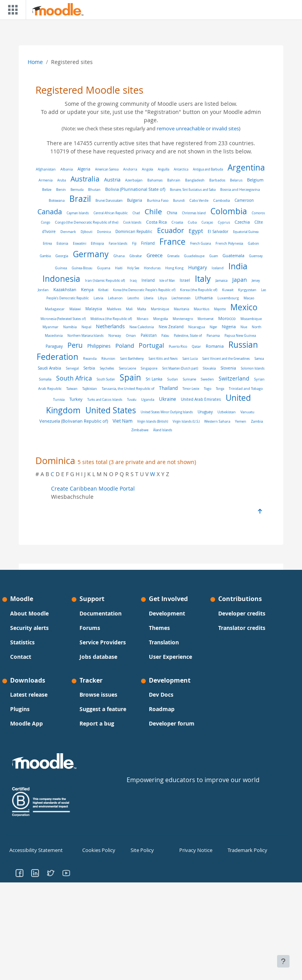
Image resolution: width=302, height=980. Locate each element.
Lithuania (204, 298)
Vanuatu (247, 412)
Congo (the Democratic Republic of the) (87, 222)
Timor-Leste (191, 389)
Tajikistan (90, 389)
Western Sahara (217, 421)
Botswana (57, 201)
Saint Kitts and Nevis (163, 358)
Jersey (256, 280)
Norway (115, 335)
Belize (47, 189)
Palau (165, 335)
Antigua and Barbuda (208, 169)
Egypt (196, 231)
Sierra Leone (127, 368)
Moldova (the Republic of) (111, 319)
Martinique (160, 309)
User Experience (170, 657)
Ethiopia (97, 243)
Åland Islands (163, 430)
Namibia (70, 327)
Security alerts (29, 628)
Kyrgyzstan (247, 290)
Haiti (119, 268)
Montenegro (183, 319)
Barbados (217, 180)
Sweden (207, 379)
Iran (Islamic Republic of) (105, 281)
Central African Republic (111, 213)
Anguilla (163, 169)
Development (167, 613)
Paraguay (54, 346)
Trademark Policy (246, 850)
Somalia (45, 379)
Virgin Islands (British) (153, 421)
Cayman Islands (78, 213)
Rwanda (90, 359)
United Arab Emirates (201, 399)
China (172, 213)
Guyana (104, 268)
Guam (214, 256)
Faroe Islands (118, 243)
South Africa (74, 378)
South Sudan (106, 379)
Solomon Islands (253, 368)
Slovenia (228, 368)
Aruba (62, 180)
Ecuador (170, 230)
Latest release (29, 695)
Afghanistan (46, 169)
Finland (148, 243)
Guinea (61, 268)
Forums (90, 628)
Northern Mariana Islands (86, 335)
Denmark (68, 232)
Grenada (173, 256)
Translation (164, 642)
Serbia (89, 368)
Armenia (46, 180)
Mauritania (181, 309)
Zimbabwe (140, 430)
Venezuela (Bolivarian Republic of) (74, 421)
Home (35, 62)
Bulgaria (135, 200)
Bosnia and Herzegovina (240, 190)
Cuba (192, 222)
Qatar (196, 346)
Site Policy (141, 850)
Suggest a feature (103, 709)
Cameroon (244, 200)
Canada (50, 212)
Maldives (114, 309)
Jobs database (98, 657)
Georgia (62, 256)
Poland (125, 345)
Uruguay (205, 412)
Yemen (241, 421)
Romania (215, 346)
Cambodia (222, 201)
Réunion (108, 359)
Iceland (218, 268)
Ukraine (168, 399)
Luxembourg (228, 298)
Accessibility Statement (34, 850)
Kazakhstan (65, 290)
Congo (46, 222)
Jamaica (222, 281)
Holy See (133, 268)
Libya (162, 298)
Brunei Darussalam (109, 200)
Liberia (148, 298)
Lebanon (115, 298)
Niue (244, 327)
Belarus (236, 180)
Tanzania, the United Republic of (128, 389)
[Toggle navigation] (11, 10)
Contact (21, 657)
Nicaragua (197, 327)
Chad (136, 213)
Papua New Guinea (240, 335)
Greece (155, 255)
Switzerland (234, 378)
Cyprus (224, 222)
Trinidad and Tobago (246, 389)
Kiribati (103, 290)
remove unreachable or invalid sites (198, 129)
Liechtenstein (181, 298)
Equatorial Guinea (246, 232)
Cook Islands (132, 222)
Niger (213, 327)
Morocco (227, 318)
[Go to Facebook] (19, 872)
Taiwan (72, 389)
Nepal (86, 327)
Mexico (244, 307)
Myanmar (50, 327)
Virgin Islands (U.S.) (186, 421)
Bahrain (174, 180)
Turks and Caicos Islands (105, 399)
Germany (91, 254)
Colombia (229, 211)
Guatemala (233, 256)
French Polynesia (229, 243)
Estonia (62, 243)
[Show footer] (283, 961)
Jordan (43, 290)
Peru (75, 345)
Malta (142, 309)
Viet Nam (123, 421)
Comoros (258, 213)
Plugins (20, 709)
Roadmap (162, 709)
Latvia (98, 298)
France (172, 242)
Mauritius (201, 309)
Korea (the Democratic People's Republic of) (144, 290)
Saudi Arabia (49, 368)
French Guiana (200, 243)
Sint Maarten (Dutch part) (180, 368)
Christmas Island (194, 213)
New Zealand (171, 327)
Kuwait (228, 290)
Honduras (152, 268)
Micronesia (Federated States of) (63, 319)
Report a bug (97, 723)
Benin (61, 190)
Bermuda (77, 189)
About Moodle (29, 613)
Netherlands (110, 326)
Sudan (173, 379)
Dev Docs (161, 695)
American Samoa (107, 169)
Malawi (75, 309)
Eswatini (79, 243)
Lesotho (133, 298)
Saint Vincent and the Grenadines (226, 358)
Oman (131, 336)
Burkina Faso (158, 201)
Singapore (149, 368)
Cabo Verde (199, 200)
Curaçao (207, 222)
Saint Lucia (190, 358)
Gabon (253, 243)
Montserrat (206, 319)
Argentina (246, 167)
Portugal (151, 346)
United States (111, 410)
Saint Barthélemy (132, 358)
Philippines (99, 346)
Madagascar (55, 309)
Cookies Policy (98, 850)
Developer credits (242, 613)
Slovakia (209, 368)
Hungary (198, 268)
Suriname (189, 379)
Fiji (134, 243)
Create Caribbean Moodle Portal (93, 488)
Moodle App (26, 723)
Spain (130, 377)
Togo (208, 389)
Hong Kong (174, 268)
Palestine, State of (188, 336)
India (238, 266)
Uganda (148, 399)
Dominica (104, 232)
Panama (213, 335)
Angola (147, 169)
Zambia (257, 422)
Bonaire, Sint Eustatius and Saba (193, 189)
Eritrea (47, 243)
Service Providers (103, 642)
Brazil (80, 199)
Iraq (133, 281)
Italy (203, 279)
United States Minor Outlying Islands (167, 412)
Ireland (148, 280)
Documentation (101, 613)
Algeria (84, 169)
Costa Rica (156, 222)
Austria (112, 180)
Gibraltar (136, 256)
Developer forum (172, 723)
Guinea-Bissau (82, 268)
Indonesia (61, 279)
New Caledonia (142, 327)
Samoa (259, 358)
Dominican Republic (134, 231)
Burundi (179, 200)
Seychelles (107, 368)
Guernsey (256, 256)
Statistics (22, 642)
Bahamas (155, 180)
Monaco (143, 319)
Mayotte (220, 309)
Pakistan (149, 335)
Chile (153, 211)
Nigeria (229, 327)
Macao (249, 298)
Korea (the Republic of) (199, 290)
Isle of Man (167, 280)
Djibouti (87, 232)
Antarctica (181, 169)
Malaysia (94, 309)
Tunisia (59, 399)
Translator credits (242, 628)
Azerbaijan (134, 180)
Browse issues (98, 695)
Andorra (130, 169)
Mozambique (251, 319)
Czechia (242, 222)
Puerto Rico (178, 347)
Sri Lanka (154, 379)
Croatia (177, 222)
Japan (240, 280)
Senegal (72, 368)
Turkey (76, 399)
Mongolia (161, 319)
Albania (67, 169)
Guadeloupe (194, 256)
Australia (85, 179)
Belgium (255, 180)
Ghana (119, 256)
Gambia (45, 256)
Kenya (87, 289)
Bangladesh (195, 180)
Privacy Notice (195, 850)
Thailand (168, 388)
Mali (129, 309)
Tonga (220, 389)
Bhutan (94, 189)
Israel (185, 280)
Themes (159, 628)
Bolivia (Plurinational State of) (135, 189)
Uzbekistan (227, 412)
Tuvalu (132, 399)
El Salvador (218, 232)
